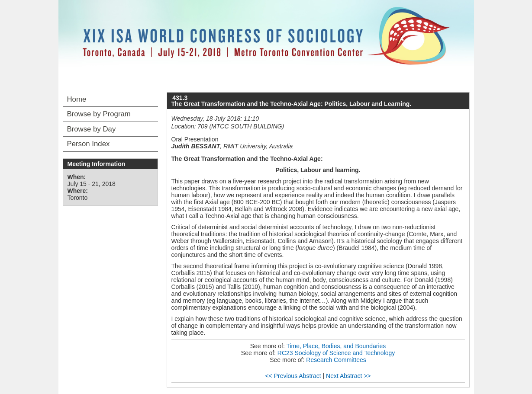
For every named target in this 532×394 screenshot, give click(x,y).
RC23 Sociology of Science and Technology (336, 353)
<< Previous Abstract (293, 376)
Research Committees (336, 360)
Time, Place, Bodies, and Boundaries (336, 346)
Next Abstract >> (348, 376)
